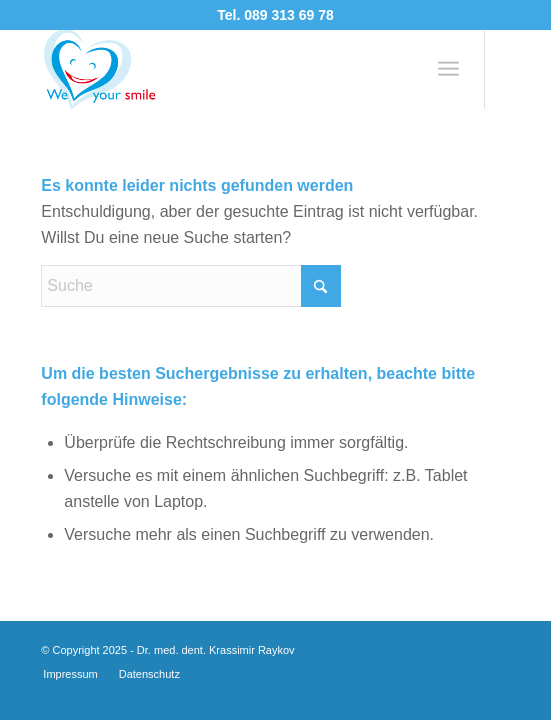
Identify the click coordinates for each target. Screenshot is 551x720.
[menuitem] (448, 69)
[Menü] (448, 69)
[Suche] (191, 286)
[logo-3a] (228, 69)
